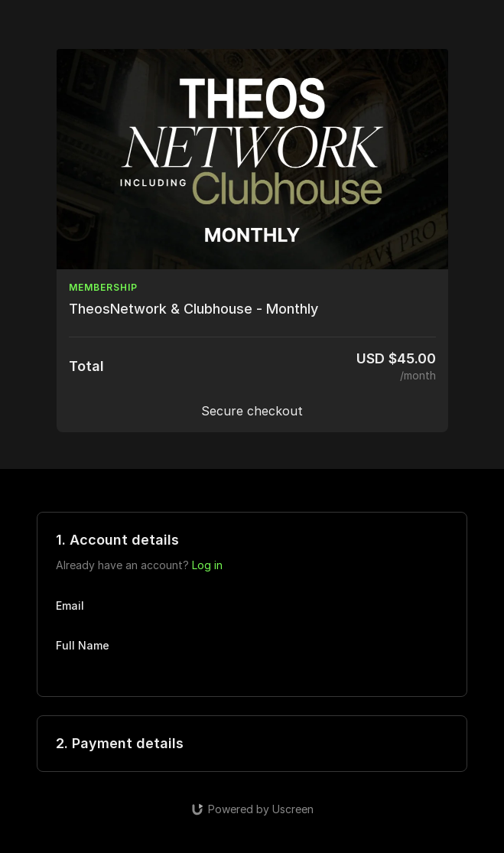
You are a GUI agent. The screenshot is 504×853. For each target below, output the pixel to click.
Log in (207, 565)
